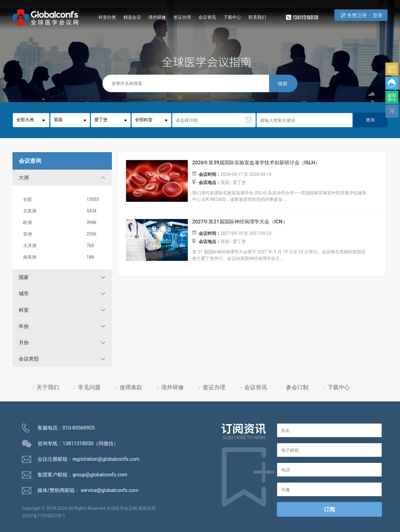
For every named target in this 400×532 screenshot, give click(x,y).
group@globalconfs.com (100, 475)
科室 (24, 310)
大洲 (24, 178)
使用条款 (131, 387)
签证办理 (182, 17)
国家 (24, 277)
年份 (24, 326)
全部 (63, 199)
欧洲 (63, 223)
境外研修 (157, 17)
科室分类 (107, 17)
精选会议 (132, 17)
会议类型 (29, 359)
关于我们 (48, 387)
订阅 (329, 509)
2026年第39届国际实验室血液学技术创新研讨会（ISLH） (256, 163)
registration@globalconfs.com (106, 459)
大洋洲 (63, 246)
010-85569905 (79, 428)
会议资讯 (207, 17)
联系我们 (257, 17)
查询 (370, 120)
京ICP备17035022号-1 (43, 516)
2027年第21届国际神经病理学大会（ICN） (240, 222)
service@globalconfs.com (110, 490)
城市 (24, 293)
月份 (24, 343)
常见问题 (89, 387)
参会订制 (297, 387)
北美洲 (63, 211)
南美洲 (63, 257)
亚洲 (63, 234)
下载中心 (232, 17)
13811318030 (78, 443)
